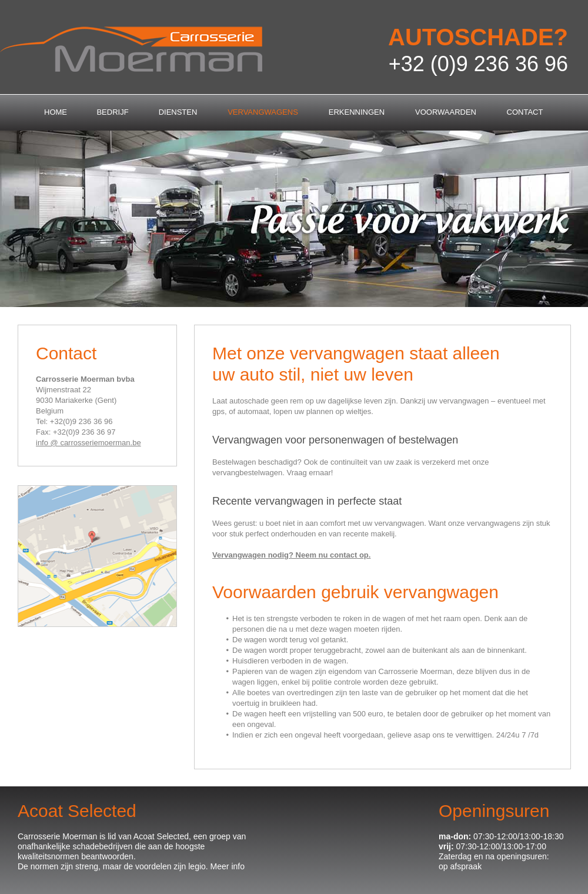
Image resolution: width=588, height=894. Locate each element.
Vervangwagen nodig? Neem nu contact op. (291, 555)
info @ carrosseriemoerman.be (88, 443)
